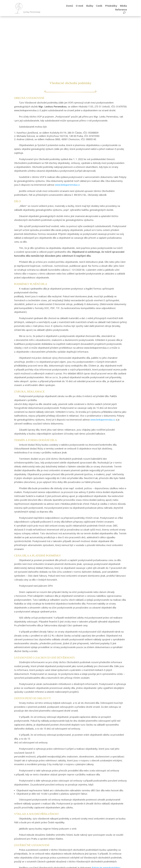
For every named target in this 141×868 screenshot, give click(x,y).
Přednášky (111, 6)
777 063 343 (79, 830)
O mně (80, 6)
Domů (70, 6)
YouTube (46, 844)
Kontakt (105, 834)
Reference (121, 10)
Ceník (99, 6)
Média (123, 6)
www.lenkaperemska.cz (67, 126)
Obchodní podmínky (106, 851)
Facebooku (46, 834)
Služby (90, 6)
